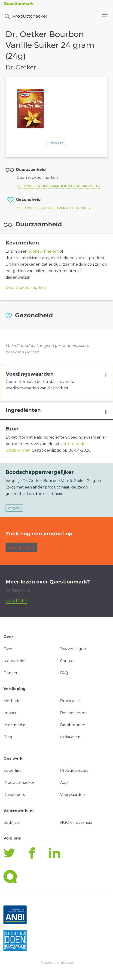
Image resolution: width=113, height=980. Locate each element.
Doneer (11, 673)
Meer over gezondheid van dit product (52, 208)
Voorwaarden (73, 795)
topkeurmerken (44, 251)
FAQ (64, 673)
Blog (8, 737)
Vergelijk (56, 143)
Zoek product (21, 547)
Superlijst (12, 770)
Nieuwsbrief (15, 661)
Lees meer (16, 601)
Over (8, 649)
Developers (14, 795)
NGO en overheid (76, 822)
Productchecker (26, 16)
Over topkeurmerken (26, 288)
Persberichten (73, 713)
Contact (67, 661)
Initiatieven (70, 737)
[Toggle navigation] (105, 16)
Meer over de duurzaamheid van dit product (57, 186)
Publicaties (70, 701)
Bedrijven (12, 822)
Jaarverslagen (73, 649)
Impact (10, 713)
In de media (14, 725)
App (64, 783)
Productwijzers (74, 770)
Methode (12, 701)
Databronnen (73, 725)
